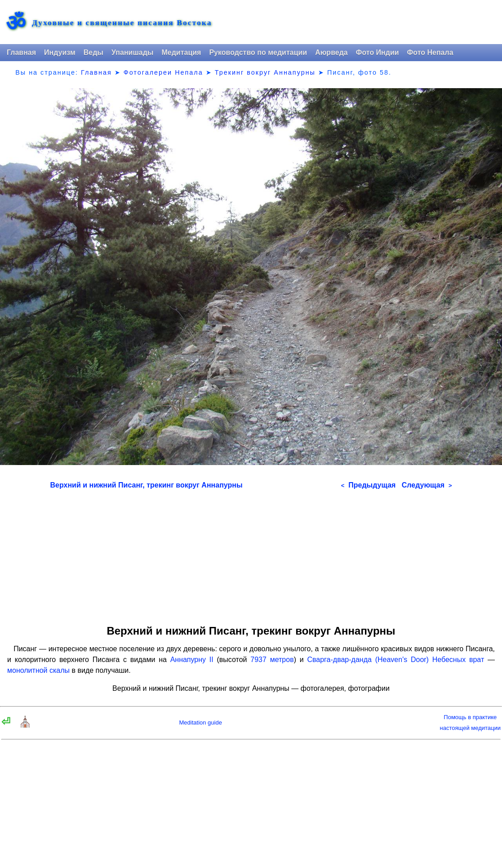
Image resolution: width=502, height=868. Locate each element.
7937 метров (272, 660)
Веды (93, 52)
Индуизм (60, 52)
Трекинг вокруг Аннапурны (265, 72)
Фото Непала (430, 52)
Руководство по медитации (258, 52)
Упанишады (132, 52)
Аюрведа (331, 52)
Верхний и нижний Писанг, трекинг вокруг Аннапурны (147, 485)
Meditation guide (201, 723)
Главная (21, 52)
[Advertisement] (251, 554)
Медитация (181, 52)
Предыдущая (369, 485)
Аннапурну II (192, 660)
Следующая (427, 485)
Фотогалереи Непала (163, 72)
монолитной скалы (38, 670)
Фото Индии (378, 52)
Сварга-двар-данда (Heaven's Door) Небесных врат (395, 660)
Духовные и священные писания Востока (122, 23)
